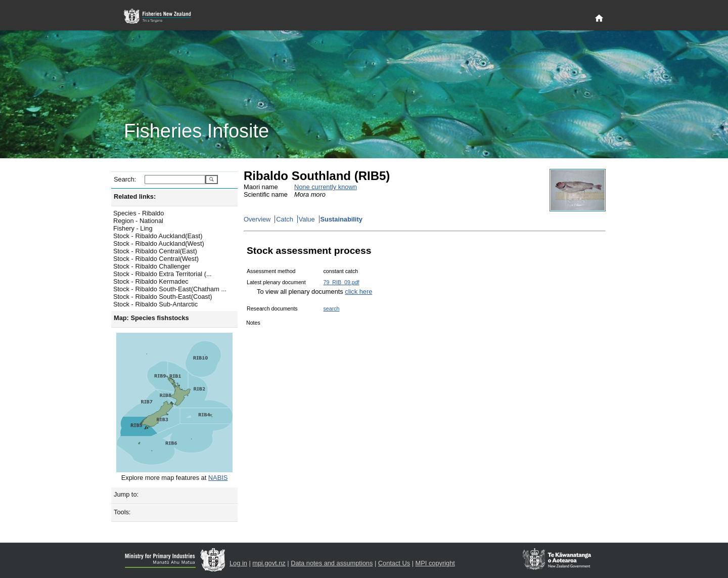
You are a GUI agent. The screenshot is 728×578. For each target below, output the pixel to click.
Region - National (138, 221)
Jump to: (126, 494)
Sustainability (342, 219)
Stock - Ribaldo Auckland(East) (158, 236)
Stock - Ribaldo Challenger (152, 266)
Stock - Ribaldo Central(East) (155, 251)
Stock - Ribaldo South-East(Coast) (163, 297)
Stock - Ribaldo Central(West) (156, 259)
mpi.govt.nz (269, 563)
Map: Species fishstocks (151, 318)
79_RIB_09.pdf (341, 282)
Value (307, 219)
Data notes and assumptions (332, 563)
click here (358, 292)
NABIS (218, 478)
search (331, 308)
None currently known (326, 187)
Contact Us (394, 563)
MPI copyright (435, 563)
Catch (284, 219)
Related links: (135, 196)
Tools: (122, 512)
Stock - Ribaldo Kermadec (151, 281)
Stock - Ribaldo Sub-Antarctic (155, 304)
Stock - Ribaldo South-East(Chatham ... (170, 289)
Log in (238, 563)
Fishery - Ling (133, 228)
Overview (257, 219)
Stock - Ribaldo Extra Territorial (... (163, 274)
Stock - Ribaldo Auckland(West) (159, 243)
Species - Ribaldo (139, 213)
